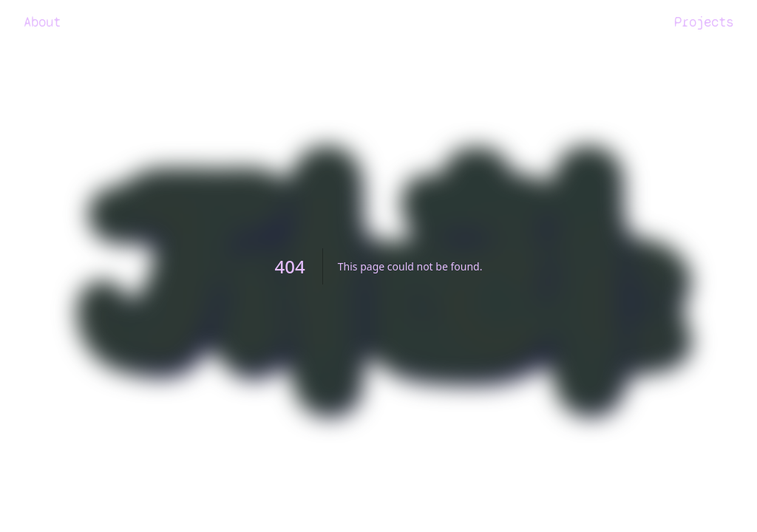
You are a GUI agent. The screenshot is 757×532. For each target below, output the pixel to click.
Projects (704, 22)
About (42, 22)
